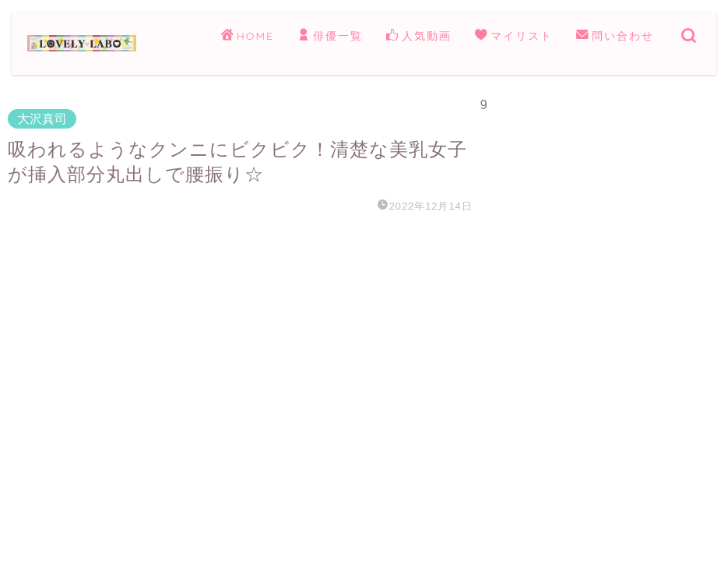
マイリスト (514, 37)
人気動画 (419, 37)
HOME (248, 37)
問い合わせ (615, 37)
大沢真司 (42, 119)
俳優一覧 (330, 37)
